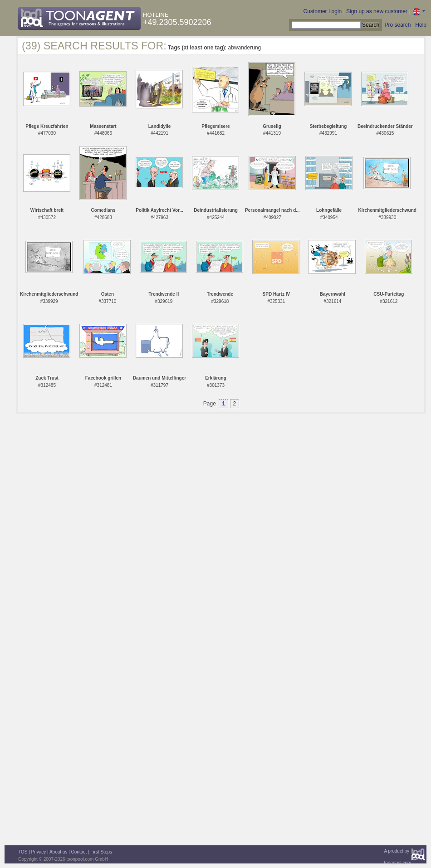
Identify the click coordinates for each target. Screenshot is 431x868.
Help (421, 25)
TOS (23, 852)
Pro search (397, 25)
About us (58, 852)
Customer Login (323, 11)
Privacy (39, 852)
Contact (79, 852)
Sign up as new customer (377, 11)
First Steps (101, 852)
